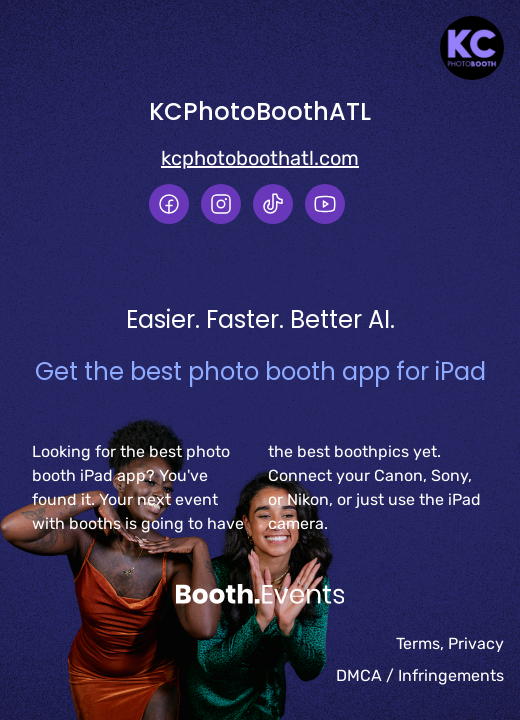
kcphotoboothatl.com (260, 158)
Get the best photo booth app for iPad (260, 371)
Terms (418, 643)
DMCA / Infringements (420, 675)
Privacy (476, 643)
